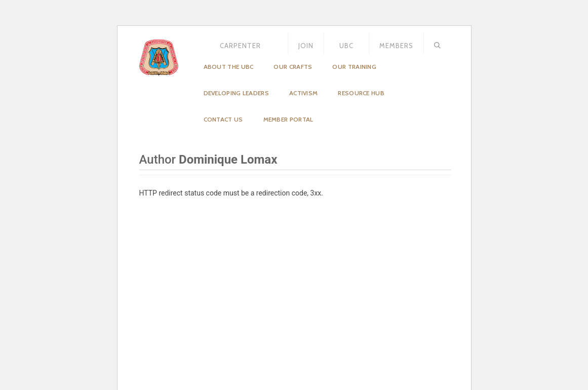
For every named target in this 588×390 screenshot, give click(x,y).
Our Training (354, 67)
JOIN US (306, 49)
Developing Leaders (236, 93)
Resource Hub (361, 93)
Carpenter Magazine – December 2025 (241, 49)
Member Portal (288, 119)
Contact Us (223, 119)
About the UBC (229, 67)
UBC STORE (346, 49)
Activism (303, 93)
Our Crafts (293, 67)
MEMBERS (396, 46)
